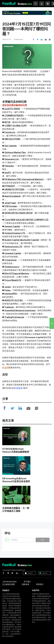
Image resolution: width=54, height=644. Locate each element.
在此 (6, 368)
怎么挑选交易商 (9, 584)
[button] (48, 4)
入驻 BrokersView (9, 582)
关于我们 (27, 582)
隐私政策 (26, 584)
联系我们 (40, 584)
